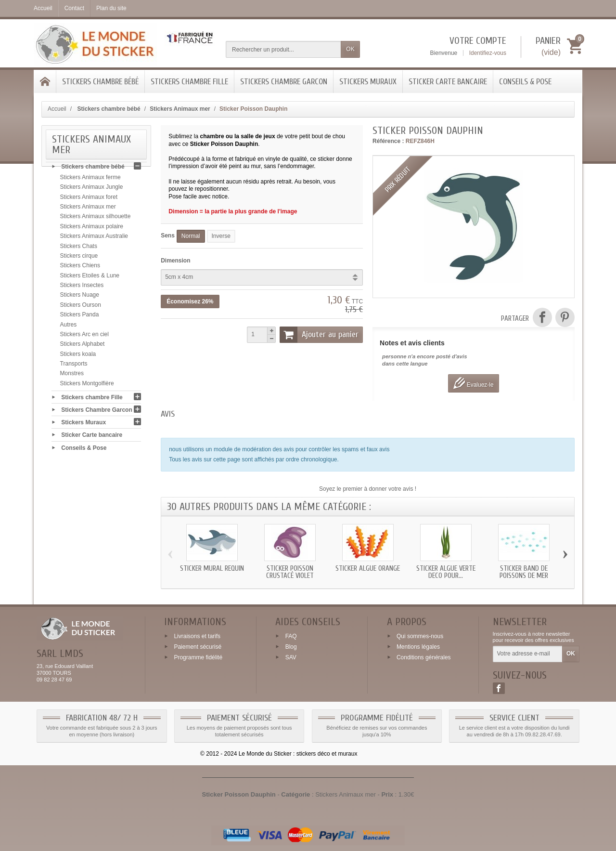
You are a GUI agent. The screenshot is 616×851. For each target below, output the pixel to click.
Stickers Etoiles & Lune (90, 278)
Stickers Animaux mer (88, 209)
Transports (74, 367)
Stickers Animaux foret (89, 199)
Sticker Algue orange (368, 569)
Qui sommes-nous (420, 636)
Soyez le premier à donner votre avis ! (368, 489)
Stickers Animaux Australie (94, 239)
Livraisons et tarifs (197, 636)
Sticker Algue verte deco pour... (446, 572)
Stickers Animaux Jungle (92, 190)
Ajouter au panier (319, 335)
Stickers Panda (80, 317)
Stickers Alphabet (83, 347)
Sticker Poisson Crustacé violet (290, 572)
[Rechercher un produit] (283, 49)
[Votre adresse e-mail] (528, 654)
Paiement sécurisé (198, 647)
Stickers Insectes (82, 288)
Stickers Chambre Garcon (284, 82)
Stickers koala (78, 356)
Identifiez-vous (488, 53)
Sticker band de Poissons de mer (524, 572)
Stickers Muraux (368, 82)
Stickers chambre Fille (189, 82)
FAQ (291, 636)
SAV (291, 657)
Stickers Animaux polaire (92, 229)
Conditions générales (424, 657)
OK (350, 49)
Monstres (72, 376)
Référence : (388, 141)
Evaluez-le (473, 383)
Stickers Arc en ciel (84, 337)
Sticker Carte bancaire (448, 82)
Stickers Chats (79, 249)
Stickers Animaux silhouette (96, 219)
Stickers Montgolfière (87, 386)
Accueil (57, 109)
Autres (69, 327)
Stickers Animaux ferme (90, 180)
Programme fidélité (198, 657)
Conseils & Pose (525, 82)
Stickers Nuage (80, 298)
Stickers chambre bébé (100, 82)
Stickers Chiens (80, 268)
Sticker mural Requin (212, 569)
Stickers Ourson (81, 307)
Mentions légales (418, 647)
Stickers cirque (79, 259)
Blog (291, 647)
